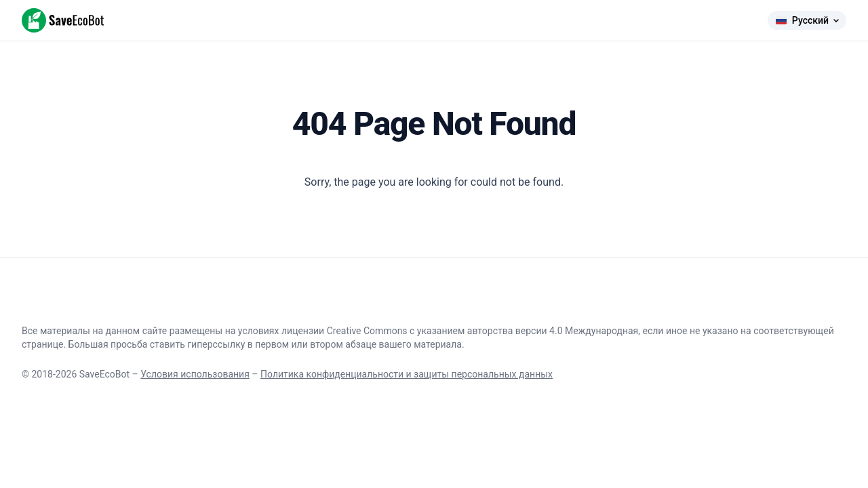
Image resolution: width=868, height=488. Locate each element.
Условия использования (195, 374)
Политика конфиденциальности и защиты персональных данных (407, 374)
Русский (807, 20)
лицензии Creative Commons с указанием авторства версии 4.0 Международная (460, 331)
